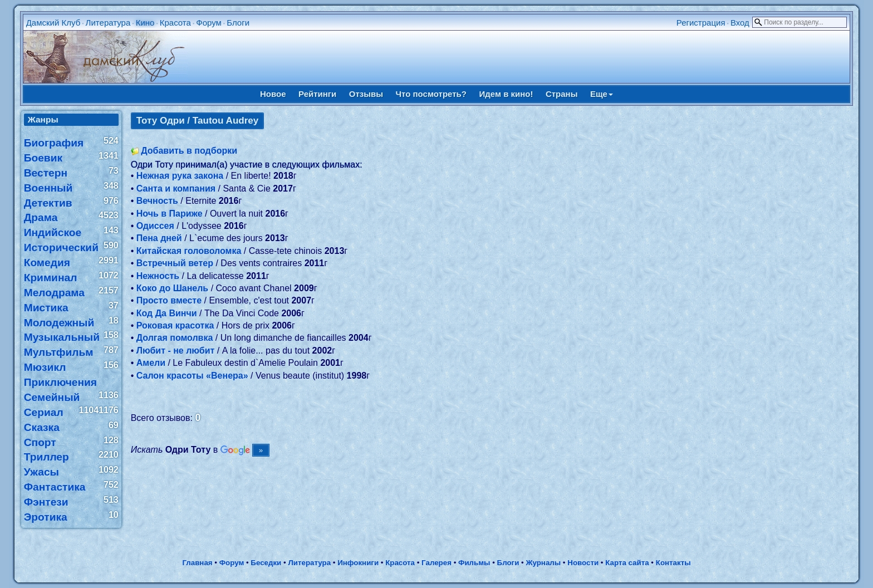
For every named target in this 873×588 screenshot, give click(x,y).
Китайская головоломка (189, 251)
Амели (151, 363)
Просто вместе (169, 300)
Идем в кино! (506, 94)
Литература (108, 23)
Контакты (673, 563)
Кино (145, 23)
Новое (273, 94)
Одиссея (155, 226)
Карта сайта (627, 563)
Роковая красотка (175, 325)
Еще (602, 94)
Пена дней (159, 238)
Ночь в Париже (170, 214)
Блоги (238, 23)
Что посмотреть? (431, 94)
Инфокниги (358, 563)
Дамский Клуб (53, 23)
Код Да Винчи (167, 313)
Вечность (157, 201)
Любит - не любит (176, 351)
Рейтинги (317, 94)
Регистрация (701, 23)
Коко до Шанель (172, 288)
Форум (209, 23)
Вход (740, 23)
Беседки (266, 563)
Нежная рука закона (180, 176)
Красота (175, 23)
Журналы (543, 563)
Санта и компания (176, 188)
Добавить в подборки (189, 151)
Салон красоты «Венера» (192, 376)
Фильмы (474, 563)
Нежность (158, 276)
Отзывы (366, 94)
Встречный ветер (175, 263)
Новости (583, 563)
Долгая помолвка (175, 338)
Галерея (436, 563)
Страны (562, 94)
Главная (197, 563)
